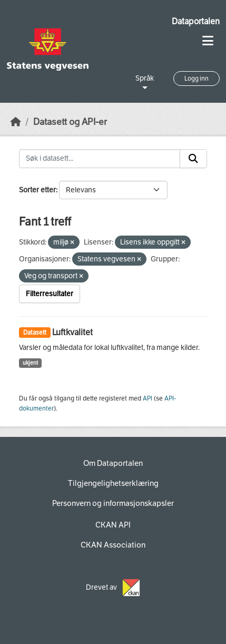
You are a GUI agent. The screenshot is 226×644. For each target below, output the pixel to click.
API (148, 398)
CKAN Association (113, 545)
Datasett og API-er (70, 122)
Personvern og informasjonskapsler (113, 503)
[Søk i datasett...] (100, 159)
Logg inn (196, 79)
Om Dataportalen (113, 463)
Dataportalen (196, 21)
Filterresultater (50, 294)
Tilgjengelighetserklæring (113, 483)
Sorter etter (37, 190)
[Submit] (193, 159)
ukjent (30, 363)
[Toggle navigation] (208, 41)
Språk (145, 78)
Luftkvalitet (72, 332)
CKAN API (113, 525)
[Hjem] (16, 122)
